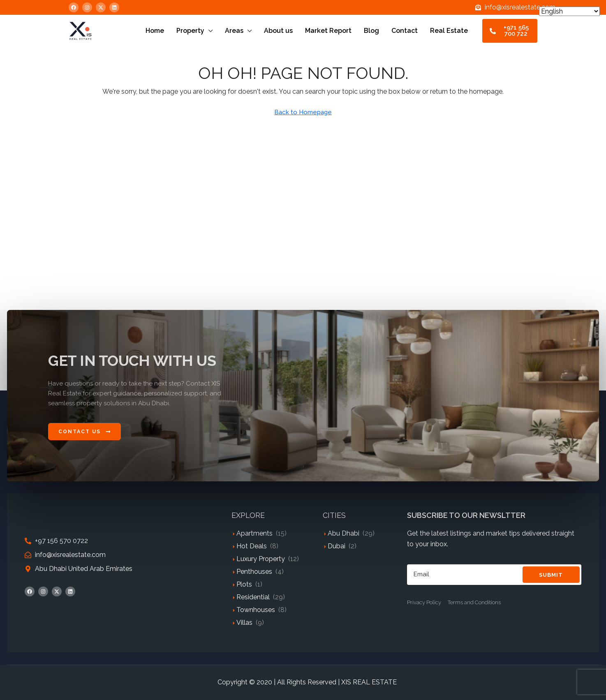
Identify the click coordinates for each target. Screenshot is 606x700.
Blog (371, 31)
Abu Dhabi (343, 533)
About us (278, 31)
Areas (234, 31)
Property (190, 31)
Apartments (254, 533)
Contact (405, 31)
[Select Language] (569, 11)
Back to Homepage (303, 112)
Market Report (328, 31)
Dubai (337, 546)
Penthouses (254, 572)
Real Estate (449, 31)
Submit (551, 575)
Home (155, 31)
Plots (244, 584)
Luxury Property (261, 559)
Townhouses (256, 610)
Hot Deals (252, 546)
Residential (253, 597)
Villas (244, 623)
